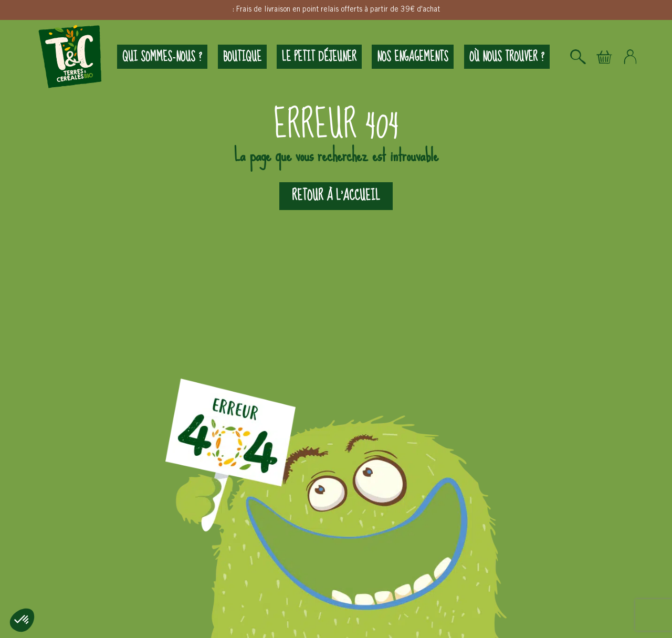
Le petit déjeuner (319, 57)
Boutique (242, 57)
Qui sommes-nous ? (162, 57)
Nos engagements (413, 57)
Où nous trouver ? (507, 57)
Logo (70, 57)
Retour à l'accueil (336, 196)
